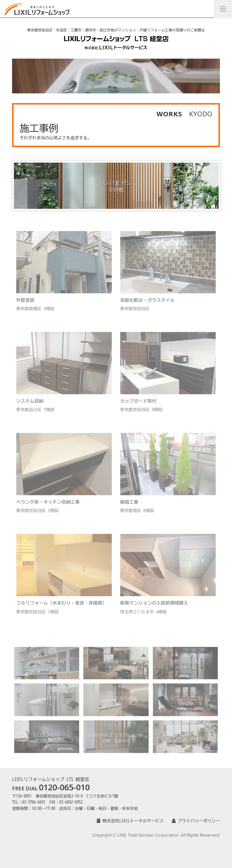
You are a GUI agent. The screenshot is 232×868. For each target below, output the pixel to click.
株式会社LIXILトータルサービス (130, 821)
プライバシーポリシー (196, 821)
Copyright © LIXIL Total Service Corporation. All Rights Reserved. (156, 835)
